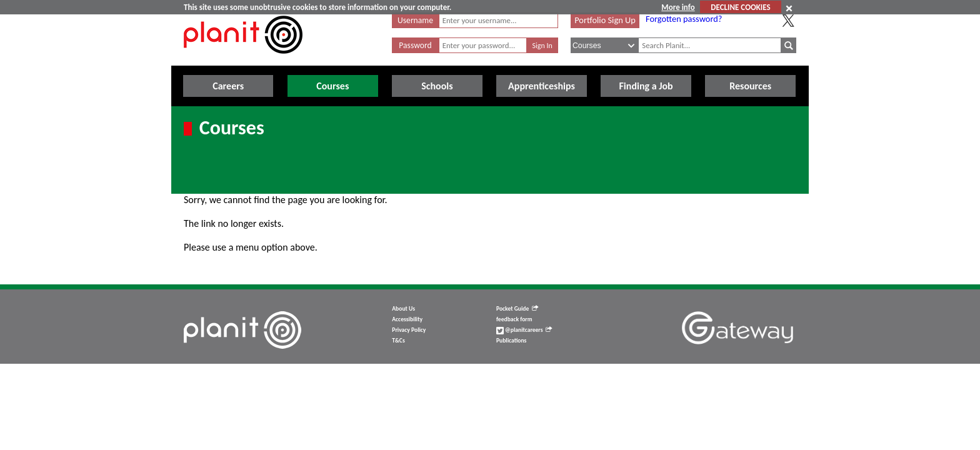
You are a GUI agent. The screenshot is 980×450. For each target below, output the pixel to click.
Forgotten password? (684, 19)
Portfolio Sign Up (605, 20)
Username (415, 20)
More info (678, 7)
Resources (750, 86)
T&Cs (398, 341)
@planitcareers (524, 330)
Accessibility (407, 319)
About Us (403, 309)
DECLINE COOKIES (740, 7)
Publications (511, 341)
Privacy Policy (409, 330)
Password (415, 45)
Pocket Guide (517, 309)
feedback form (514, 319)
